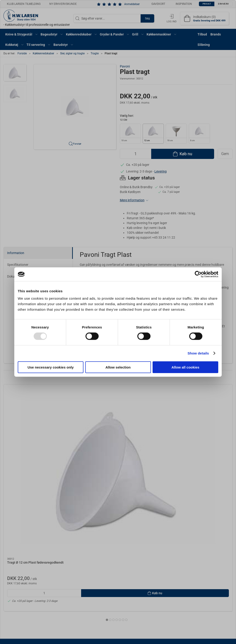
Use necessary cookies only (50, 367)
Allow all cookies (185, 367)
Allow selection (118, 367)
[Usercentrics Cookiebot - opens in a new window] (198, 274)
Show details (198, 353)
